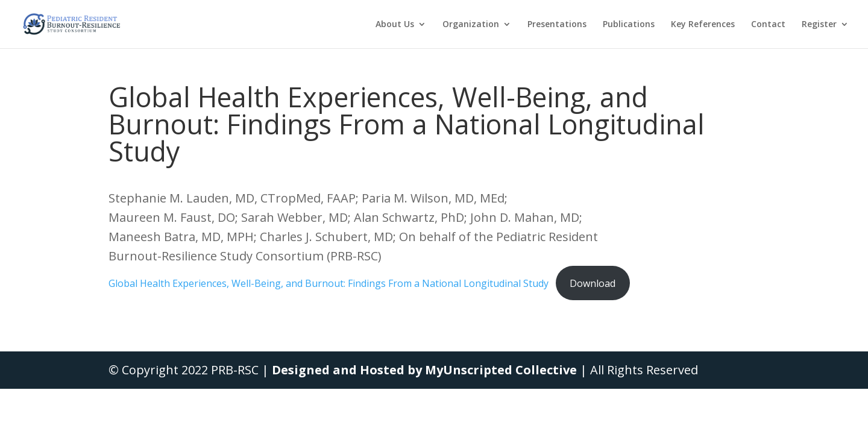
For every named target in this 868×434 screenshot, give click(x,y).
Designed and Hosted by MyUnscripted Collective (424, 370)
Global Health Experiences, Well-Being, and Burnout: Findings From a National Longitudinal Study (329, 283)
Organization (471, 25)
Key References (703, 25)
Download (593, 283)
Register (819, 25)
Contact (768, 25)
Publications (629, 25)
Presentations (557, 25)
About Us (395, 25)
